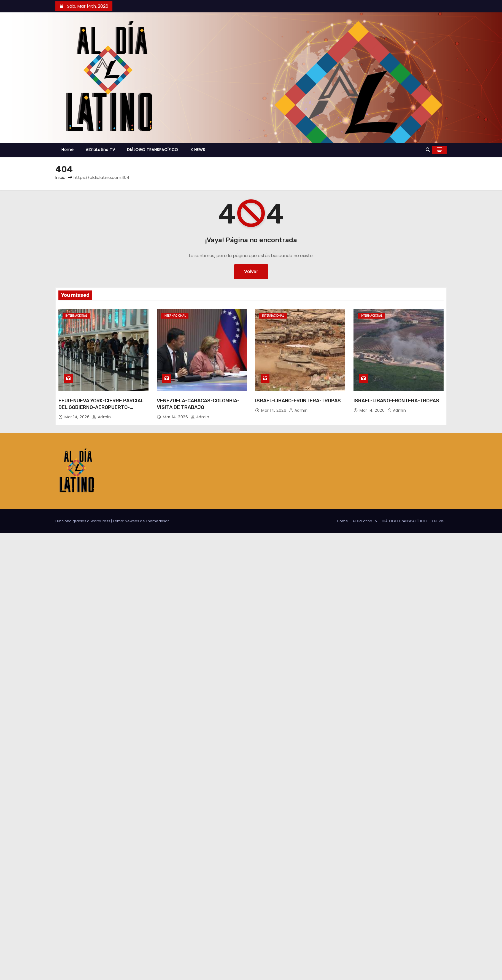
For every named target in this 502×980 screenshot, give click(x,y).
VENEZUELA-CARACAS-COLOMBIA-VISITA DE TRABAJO (198, 404)
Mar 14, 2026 (78, 417)
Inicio (60, 177)
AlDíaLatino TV (100, 150)
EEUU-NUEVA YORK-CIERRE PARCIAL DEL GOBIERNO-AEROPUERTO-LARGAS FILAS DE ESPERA (101, 407)
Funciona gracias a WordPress (83, 521)
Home (68, 150)
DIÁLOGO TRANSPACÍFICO (153, 150)
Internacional (76, 316)
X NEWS (198, 150)
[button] (428, 150)
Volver (251, 272)
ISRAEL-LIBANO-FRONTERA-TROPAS (298, 401)
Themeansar (157, 521)
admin (102, 417)
